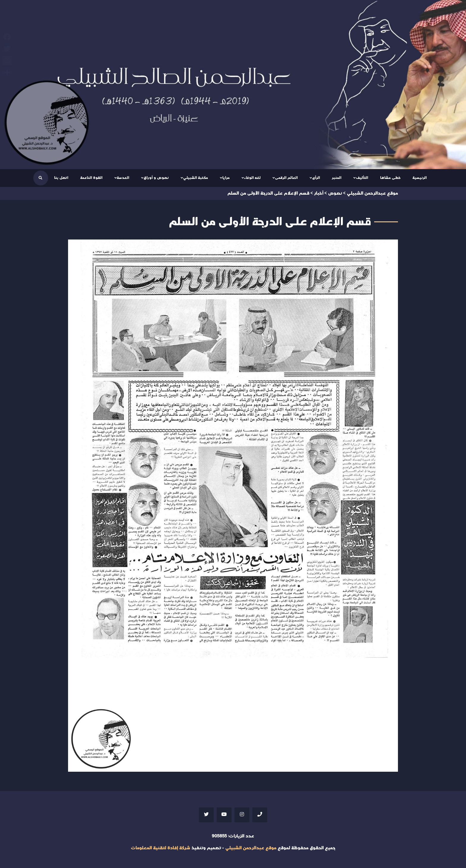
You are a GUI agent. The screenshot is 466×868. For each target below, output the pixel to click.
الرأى (316, 178)
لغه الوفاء (252, 178)
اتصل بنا (61, 178)
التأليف (362, 178)
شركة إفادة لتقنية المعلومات (160, 848)
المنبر (337, 178)
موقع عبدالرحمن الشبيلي (251, 848)
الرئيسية (420, 178)
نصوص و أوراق (156, 178)
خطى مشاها (390, 178)
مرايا (226, 178)
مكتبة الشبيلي (196, 178)
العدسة (123, 178)
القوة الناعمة (91, 178)
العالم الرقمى (286, 178)
